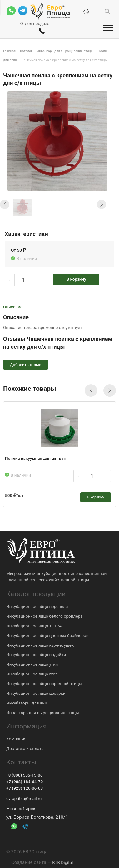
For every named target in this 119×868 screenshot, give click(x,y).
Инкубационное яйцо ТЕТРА (34, 626)
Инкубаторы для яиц (27, 703)
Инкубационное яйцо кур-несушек (40, 645)
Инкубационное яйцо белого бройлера (44, 616)
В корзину (76, 279)
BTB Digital (62, 862)
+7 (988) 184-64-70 (25, 782)
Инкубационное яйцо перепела (37, 606)
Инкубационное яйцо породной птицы (44, 684)
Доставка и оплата (25, 748)
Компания (16, 739)
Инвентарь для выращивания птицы (43, 713)
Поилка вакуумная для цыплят (36, 458)
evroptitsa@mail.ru (24, 798)
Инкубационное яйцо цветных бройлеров (47, 635)
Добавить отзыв (26, 365)
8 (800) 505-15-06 (24, 775)
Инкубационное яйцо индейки (36, 655)
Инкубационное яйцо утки (32, 664)
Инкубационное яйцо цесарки (36, 693)
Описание (13, 307)
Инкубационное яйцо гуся (32, 674)
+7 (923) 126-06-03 (25, 788)
